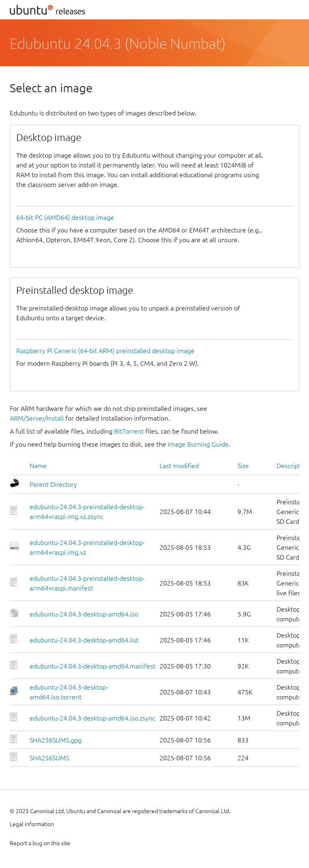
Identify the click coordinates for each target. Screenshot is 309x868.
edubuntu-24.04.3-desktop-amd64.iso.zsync (92, 718)
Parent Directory (53, 484)
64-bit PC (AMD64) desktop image (65, 217)
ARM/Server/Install (37, 418)
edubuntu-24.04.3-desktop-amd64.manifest (93, 666)
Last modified (179, 466)
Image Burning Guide (198, 444)
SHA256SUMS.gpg (56, 740)
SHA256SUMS (49, 758)
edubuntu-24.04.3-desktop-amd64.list (84, 640)
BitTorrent (129, 431)
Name (38, 466)
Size (243, 466)
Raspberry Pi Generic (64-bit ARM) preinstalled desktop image (105, 351)
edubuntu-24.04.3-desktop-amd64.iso (84, 614)
